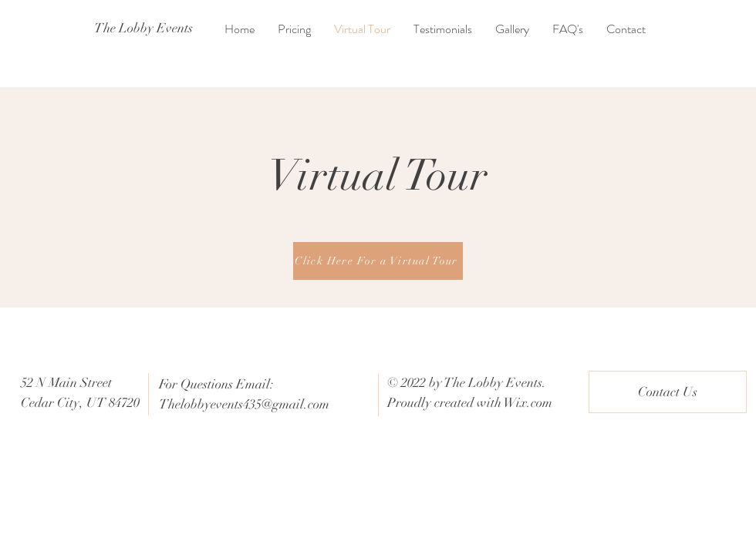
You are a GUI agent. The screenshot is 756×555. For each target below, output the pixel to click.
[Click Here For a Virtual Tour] (378, 261)
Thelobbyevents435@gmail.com (244, 404)
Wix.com (528, 403)
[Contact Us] (668, 392)
